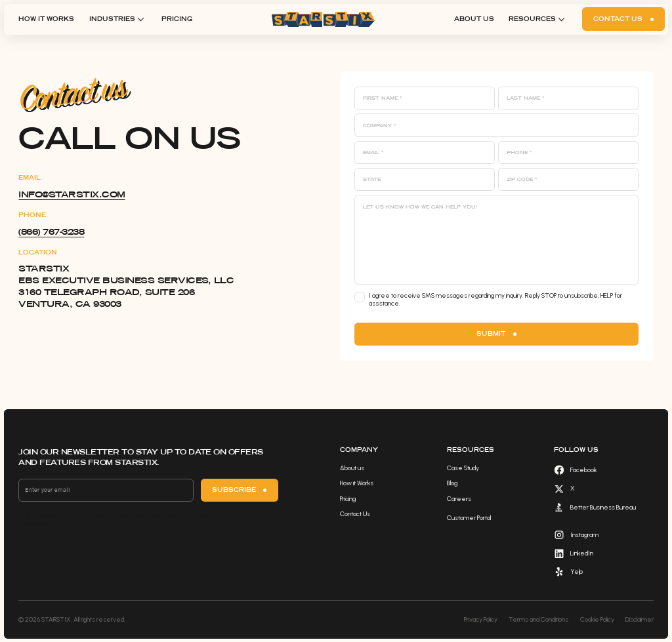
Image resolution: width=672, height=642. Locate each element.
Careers (459, 499)
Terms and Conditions (538, 619)
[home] (323, 19)
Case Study (463, 468)
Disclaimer (640, 619)
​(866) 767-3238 (51, 231)
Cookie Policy (597, 619)
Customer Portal (469, 518)
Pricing (177, 19)
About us (474, 19)
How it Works (46, 19)
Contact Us (355, 514)
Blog (452, 483)
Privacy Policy (481, 619)
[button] (118, 19)
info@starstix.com (72, 194)
